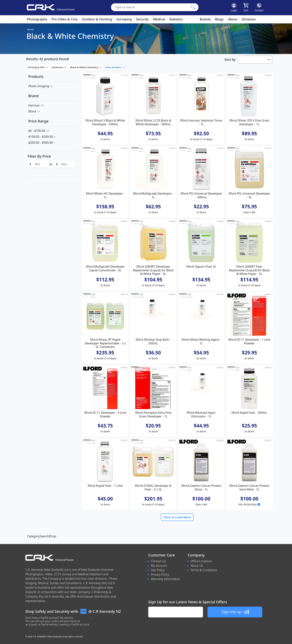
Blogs (219, 19)
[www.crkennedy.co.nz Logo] (49, 8)
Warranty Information (166, 579)
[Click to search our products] (193, 7)
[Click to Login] (234, 8)
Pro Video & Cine (65, 19)
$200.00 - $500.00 (42, 143)
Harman (36, 105)
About (233, 19)
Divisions (249, 19)
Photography (37, 19)
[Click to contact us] (259, 8)
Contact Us (158, 561)
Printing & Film (38, 67)
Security (142, 19)
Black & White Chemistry (86, 67)
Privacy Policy (160, 574)
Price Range (38, 121)
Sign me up (235, 612)
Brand (33, 96)
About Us (197, 566)
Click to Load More (177, 517)
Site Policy (158, 570)
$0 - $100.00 (39, 131)
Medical (159, 19)
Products (36, 76)
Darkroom (59, 67)
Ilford (34, 111)
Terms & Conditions (204, 570)
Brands (205, 19)
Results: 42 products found (47, 59)
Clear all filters (115, 67)
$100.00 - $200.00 (42, 137)
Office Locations (201, 561)
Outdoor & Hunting (97, 19)
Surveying (124, 19)
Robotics (176, 19)
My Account (159, 566)
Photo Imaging (41, 86)
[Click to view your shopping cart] (246, 8)
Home (30, 29)
